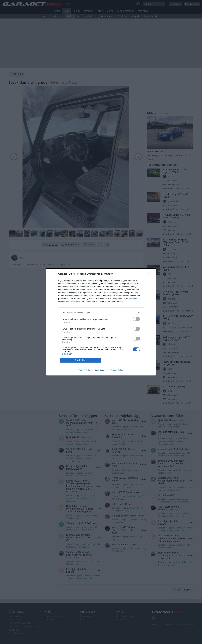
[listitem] (101, 313)
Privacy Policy (117, 370)
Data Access (101, 370)
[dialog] (101, 322)
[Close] (150, 274)
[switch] (136, 319)
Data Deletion (85, 370)
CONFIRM (80, 360)
